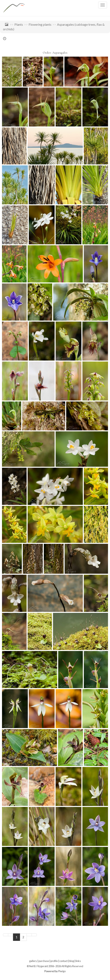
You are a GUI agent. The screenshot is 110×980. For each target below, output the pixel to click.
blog (72, 961)
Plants (19, 24)
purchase (44, 961)
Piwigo (62, 971)
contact (63, 961)
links (78, 961)
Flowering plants (40, 24)
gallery (33, 961)
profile (54, 961)
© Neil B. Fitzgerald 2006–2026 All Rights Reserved (55, 966)
